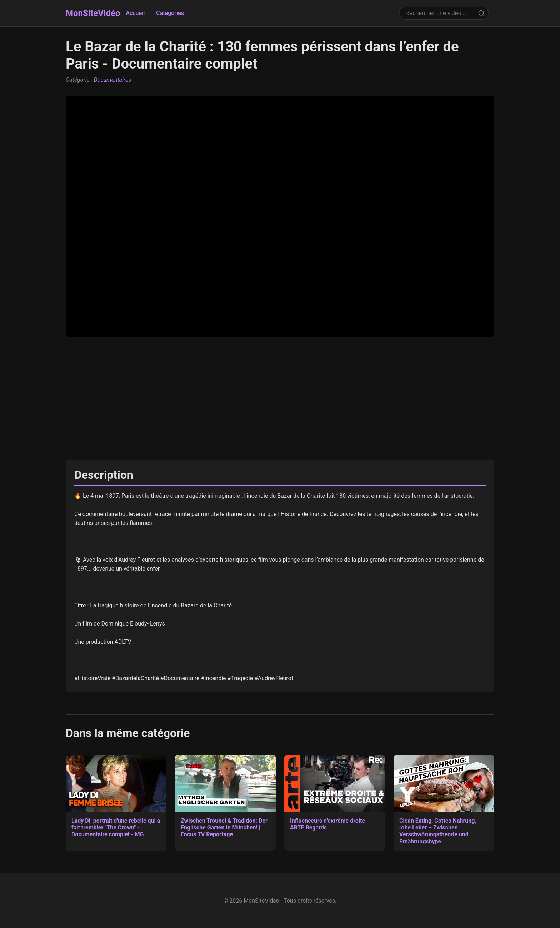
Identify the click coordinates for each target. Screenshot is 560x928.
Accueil (135, 13)
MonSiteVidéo (93, 13)
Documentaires (112, 80)
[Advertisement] (280, 398)
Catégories (170, 13)
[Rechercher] (481, 13)
